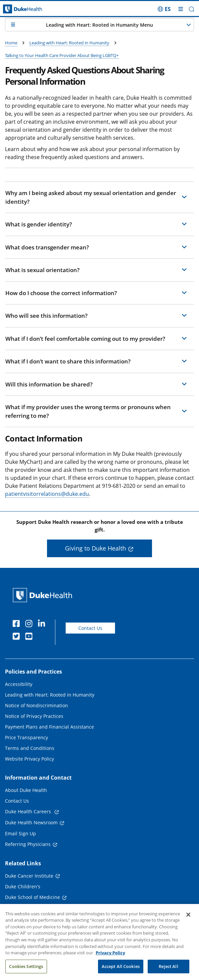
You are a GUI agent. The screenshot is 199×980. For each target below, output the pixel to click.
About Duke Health (26, 790)
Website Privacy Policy (29, 759)
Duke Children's (23, 886)
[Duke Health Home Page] (44, 595)
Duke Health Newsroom (31, 822)
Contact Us (90, 628)
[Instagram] (30, 625)
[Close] (188, 921)
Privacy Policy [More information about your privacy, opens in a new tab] (110, 959)
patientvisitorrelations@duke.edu (47, 494)
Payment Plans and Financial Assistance (49, 727)
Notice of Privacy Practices (34, 716)
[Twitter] (18, 637)
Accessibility (19, 684)
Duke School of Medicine (32, 897)
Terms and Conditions (30, 748)
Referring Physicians (28, 844)
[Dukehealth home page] (25, 9)
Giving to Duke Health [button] (95, 548)
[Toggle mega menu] (181, 9)
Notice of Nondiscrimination (36, 705)
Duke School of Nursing (31, 908)
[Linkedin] (43, 625)
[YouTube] (30, 637)
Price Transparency (26, 737)
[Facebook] (18, 625)
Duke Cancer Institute (29, 876)
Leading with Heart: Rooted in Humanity (69, 43)
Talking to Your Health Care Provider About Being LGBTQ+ (62, 55)
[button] (191, 9)
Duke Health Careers (29, 811)
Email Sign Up (20, 833)
